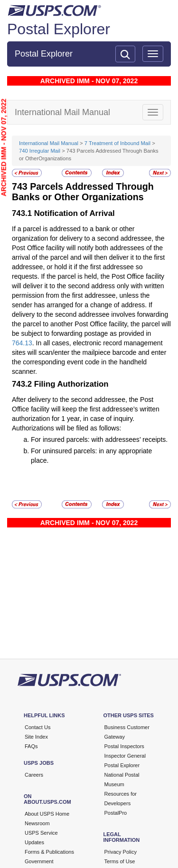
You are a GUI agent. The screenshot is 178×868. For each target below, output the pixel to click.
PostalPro (116, 813)
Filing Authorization (71, 384)
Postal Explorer (59, 29)
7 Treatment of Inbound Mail (117, 143)
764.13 (22, 343)
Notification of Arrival (75, 213)
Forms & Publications (49, 852)
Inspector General (125, 756)
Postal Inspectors (124, 746)
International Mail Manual (49, 143)
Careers (34, 775)
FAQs (31, 746)
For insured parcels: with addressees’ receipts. (99, 439)
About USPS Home (47, 814)
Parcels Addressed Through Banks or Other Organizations (83, 192)
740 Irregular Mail (40, 151)
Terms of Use (120, 861)
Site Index (36, 737)
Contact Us (37, 727)
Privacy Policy (121, 852)
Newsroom (37, 823)
